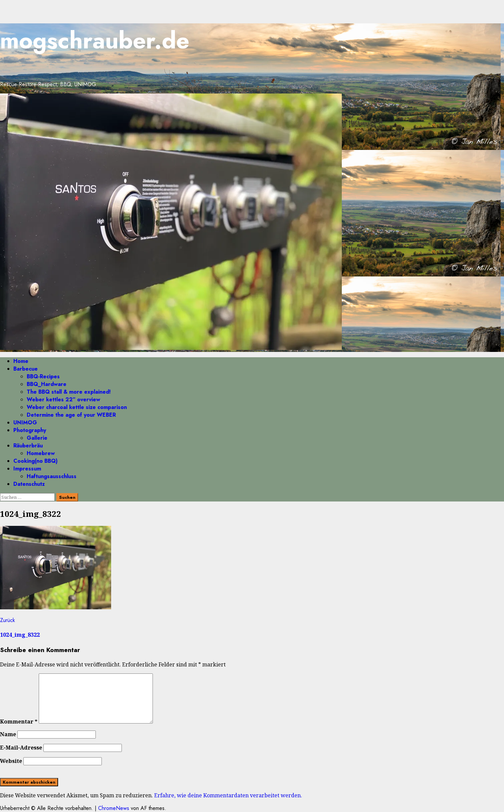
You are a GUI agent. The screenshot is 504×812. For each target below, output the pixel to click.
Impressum (27, 469)
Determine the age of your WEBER (71, 415)
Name (8, 734)
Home (21, 361)
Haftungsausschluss (52, 476)
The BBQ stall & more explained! (69, 392)
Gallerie (37, 438)
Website (11, 761)
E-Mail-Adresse (21, 748)
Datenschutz (29, 484)
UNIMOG (25, 423)
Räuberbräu (28, 446)
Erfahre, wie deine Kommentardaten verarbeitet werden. (228, 795)
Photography (30, 430)
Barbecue (26, 369)
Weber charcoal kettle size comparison (77, 407)
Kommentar (19, 722)
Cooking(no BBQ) (36, 461)
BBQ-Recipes (43, 376)
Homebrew (41, 453)
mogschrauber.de (95, 40)
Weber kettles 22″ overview (63, 399)
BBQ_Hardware (47, 384)
